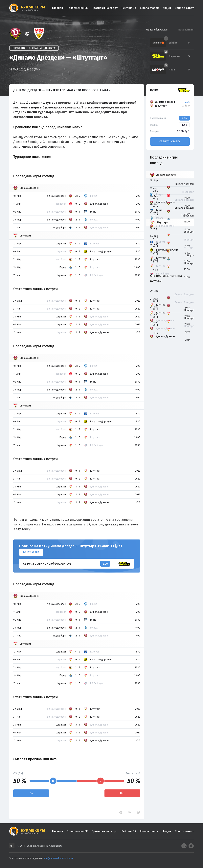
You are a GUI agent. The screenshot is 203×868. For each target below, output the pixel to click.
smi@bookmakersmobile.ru (58, 858)
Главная (57, 8)
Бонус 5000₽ (31, 552)
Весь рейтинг (186, 30)
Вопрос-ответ (184, 8)
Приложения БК (77, 8)
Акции (167, 8)
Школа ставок (149, 8)
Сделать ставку (170, 142)
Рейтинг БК (129, 8)
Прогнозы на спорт (105, 8)
